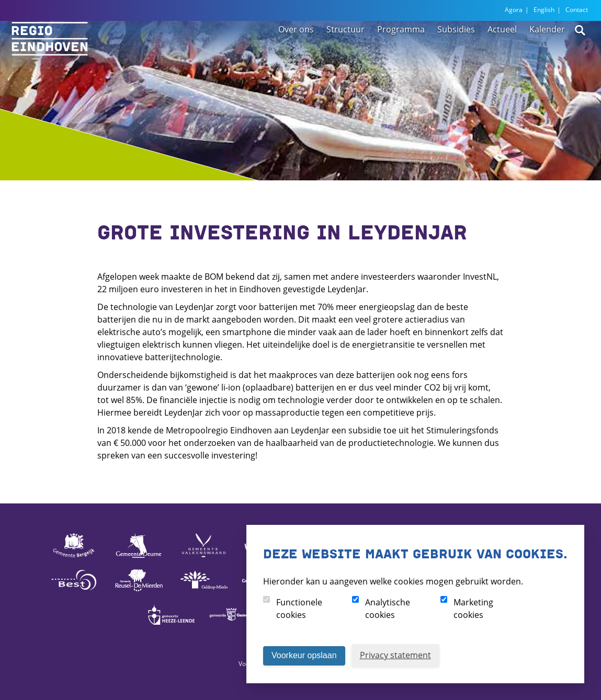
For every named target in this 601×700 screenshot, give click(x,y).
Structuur (345, 53)
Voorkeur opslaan (304, 655)
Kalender (547, 53)
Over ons (296, 53)
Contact (577, 10)
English (544, 10)
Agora (514, 10)
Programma (401, 53)
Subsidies (456, 53)
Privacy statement (395, 655)
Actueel (502, 53)
